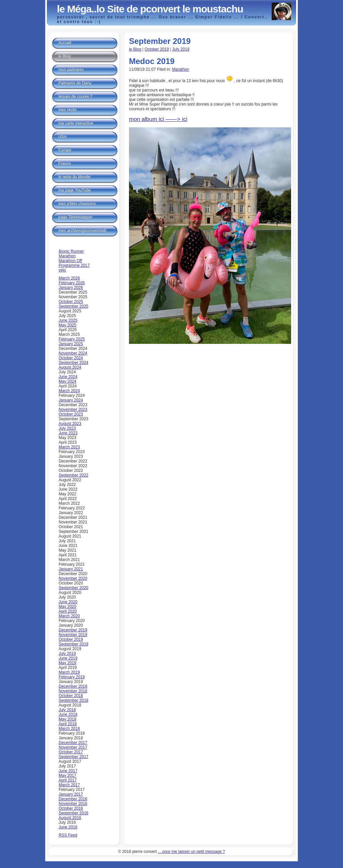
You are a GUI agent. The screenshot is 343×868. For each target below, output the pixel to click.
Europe (65, 150)
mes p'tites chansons (77, 204)
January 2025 (71, 344)
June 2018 (68, 715)
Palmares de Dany (75, 83)
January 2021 (71, 569)
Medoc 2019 (152, 61)
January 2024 (71, 400)
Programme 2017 (74, 265)
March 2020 (69, 616)
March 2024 (69, 391)
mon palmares (71, 70)
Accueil (65, 43)
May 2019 (67, 663)
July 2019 (181, 49)
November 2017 (73, 747)
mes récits (67, 110)
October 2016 (71, 808)
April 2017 (68, 780)
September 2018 (74, 700)
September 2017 (74, 757)
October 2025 (71, 302)
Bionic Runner (71, 251)
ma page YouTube (75, 190)
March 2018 (69, 729)
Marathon (181, 69)
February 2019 (72, 677)
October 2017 (71, 752)
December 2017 (73, 743)
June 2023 (68, 433)
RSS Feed (68, 835)
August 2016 (70, 818)
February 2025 (72, 339)
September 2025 (74, 306)
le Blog (135, 49)
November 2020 (73, 578)
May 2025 (67, 325)
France (64, 164)
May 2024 (67, 381)
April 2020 (68, 611)
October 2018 (71, 696)
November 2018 (73, 691)
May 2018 (67, 719)
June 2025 (68, 320)
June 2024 (68, 377)
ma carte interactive (76, 123)
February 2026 (72, 283)
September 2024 (74, 363)
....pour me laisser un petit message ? (191, 852)
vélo (62, 270)
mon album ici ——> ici (158, 119)
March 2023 (69, 447)
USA (62, 137)
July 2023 (67, 428)
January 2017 (71, 794)
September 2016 (74, 813)
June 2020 (68, 602)
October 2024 (71, 358)
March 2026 (69, 278)
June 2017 (68, 771)
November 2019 (73, 635)
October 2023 (71, 414)
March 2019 (69, 672)
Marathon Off (70, 261)
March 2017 (69, 785)
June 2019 (68, 658)
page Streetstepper (75, 217)
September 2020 (74, 588)
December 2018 (73, 686)
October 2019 (157, 49)
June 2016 (68, 827)
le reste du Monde (74, 177)
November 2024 (73, 353)
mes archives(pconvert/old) (82, 231)
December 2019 (73, 630)
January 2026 (71, 288)
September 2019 (74, 644)
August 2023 (70, 424)
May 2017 (67, 776)
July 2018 (67, 710)
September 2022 (74, 475)
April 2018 (68, 724)
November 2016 (73, 804)
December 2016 (73, 799)
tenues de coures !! (75, 97)
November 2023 (73, 410)
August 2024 (70, 367)
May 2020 (67, 607)
